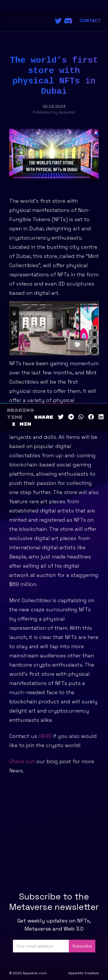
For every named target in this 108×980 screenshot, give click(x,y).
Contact (90, 21)
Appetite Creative (84, 973)
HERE (45, 736)
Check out (22, 761)
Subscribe (82, 946)
